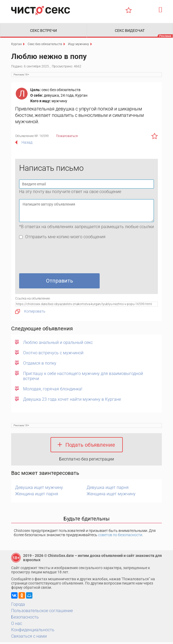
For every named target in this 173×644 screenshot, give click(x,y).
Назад (27, 144)
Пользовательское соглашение (42, 613)
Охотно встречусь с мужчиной (53, 354)
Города (18, 606)
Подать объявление (90, 446)
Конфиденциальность (33, 632)
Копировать (30, 313)
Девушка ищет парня (108, 489)
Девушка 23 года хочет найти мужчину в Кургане (72, 401)
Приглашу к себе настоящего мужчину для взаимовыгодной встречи (83, 378)
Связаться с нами (29, 638)
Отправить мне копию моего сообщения (65, 238)
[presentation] (60, 259)
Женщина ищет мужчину (111, 496)
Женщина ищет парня (37, 496)
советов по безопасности (120, 537)
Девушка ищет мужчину (39, 489)
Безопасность (25, 619)
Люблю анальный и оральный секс (58, 344)
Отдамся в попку (40, 365)
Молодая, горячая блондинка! (53, 391)
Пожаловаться (67, 138)
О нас (17, 625)
